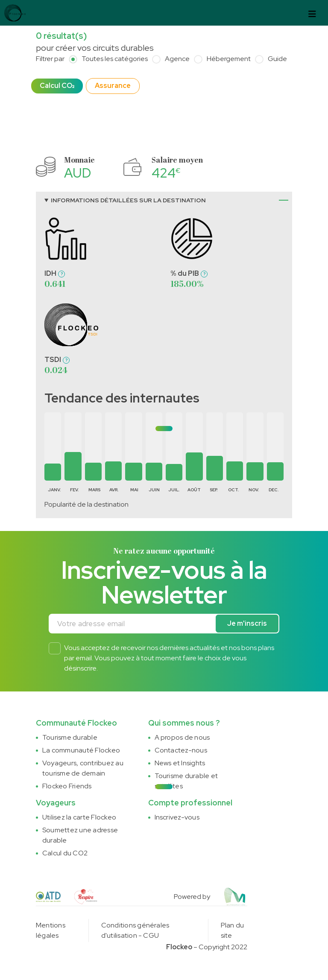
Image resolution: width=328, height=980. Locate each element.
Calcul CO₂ (57, 86)
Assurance (113, 86)
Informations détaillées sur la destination (128, 200)
